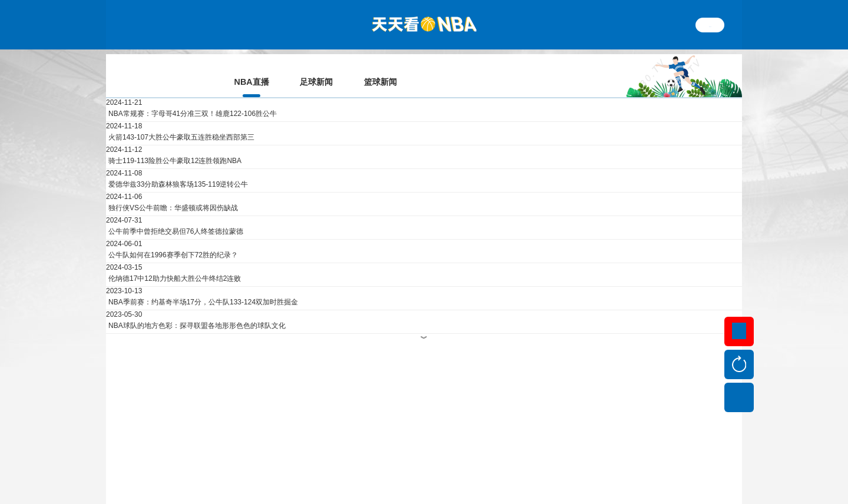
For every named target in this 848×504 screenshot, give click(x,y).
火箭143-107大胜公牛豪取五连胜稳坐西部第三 (181, 121)
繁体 (710, 25)
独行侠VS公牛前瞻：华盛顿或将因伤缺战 (173, 191)
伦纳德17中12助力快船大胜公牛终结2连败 (175, 262)
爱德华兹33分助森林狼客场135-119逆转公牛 (178, 168)
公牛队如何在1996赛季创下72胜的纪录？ (173, 238)
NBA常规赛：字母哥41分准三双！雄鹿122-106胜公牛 (193, 97)
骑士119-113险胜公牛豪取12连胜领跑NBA (175, 144)
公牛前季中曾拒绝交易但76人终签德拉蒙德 (176, 215)
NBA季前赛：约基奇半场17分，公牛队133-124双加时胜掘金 (203, 286)
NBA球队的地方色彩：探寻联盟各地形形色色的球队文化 (197, 309)
